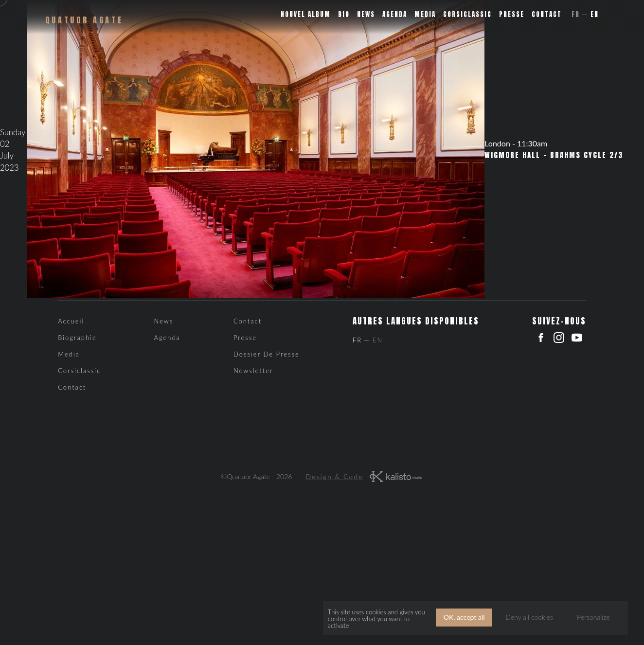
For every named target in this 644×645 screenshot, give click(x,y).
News (366, 14)
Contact (547, 14)
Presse (512, 14)
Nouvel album (306, 14)
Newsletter (253, 371)
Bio (344, 14)
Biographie (77, 338)
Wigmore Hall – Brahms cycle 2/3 (554, 155)
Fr (576, 14)
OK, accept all (464, 617)
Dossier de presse (267, 354)
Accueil (71, 321)
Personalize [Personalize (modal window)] (593, 617)
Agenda (395, 14)
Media (425, 14)
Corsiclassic (467, 14)
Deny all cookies (529, 617)
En (595, 14)
